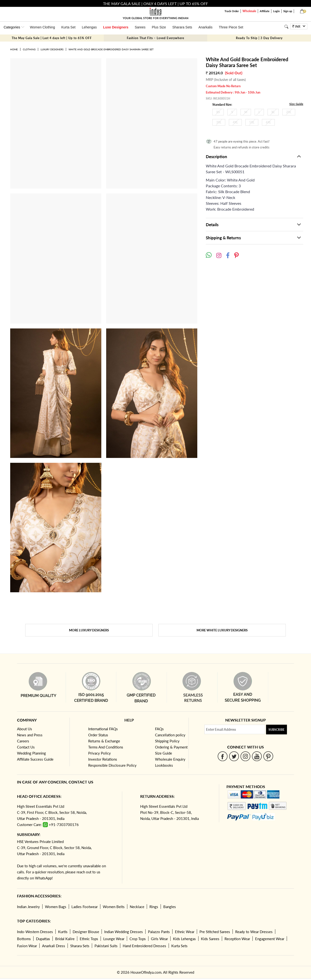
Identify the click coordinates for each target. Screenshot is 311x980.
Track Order (232, 11)
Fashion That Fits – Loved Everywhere (155, 38)
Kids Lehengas (184, 939)
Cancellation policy (170, 735)
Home (14, 49)
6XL (268, 122)
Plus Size (159, 27)
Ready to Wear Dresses (254, 932)
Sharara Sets (182, 27)
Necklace (137, 907)
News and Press (30, 735)
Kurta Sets (179, 946)
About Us (25, 729)
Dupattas (43, 939)
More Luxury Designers (89, 630)
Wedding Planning (31, 753)
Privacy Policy (99, 753)
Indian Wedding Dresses (124, 932)
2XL (289, 112)
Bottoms (24, 939)
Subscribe (276, 730)
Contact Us (26, 747)
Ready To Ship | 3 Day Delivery (259, 38)
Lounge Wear (114, 939)
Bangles (170, 907)
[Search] (286, 27)
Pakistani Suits (106, 946)
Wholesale (249, 11)
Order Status (98, 735)
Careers (23, 741)
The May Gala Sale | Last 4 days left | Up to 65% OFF (52, 38)
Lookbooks (164, 765)
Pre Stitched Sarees (215, 932)
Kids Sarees (210, 939)
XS (218, 112)
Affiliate (265, 11)
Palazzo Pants (159, 932)
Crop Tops (138, 939)
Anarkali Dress (54, 946)
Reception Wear (237, 939)
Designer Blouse (86, 932)
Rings (154, 907)
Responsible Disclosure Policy (112, 765)
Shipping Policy (167, 741)
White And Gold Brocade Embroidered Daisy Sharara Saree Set (111, 49)
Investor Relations (103, 759)
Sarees (140, 27)
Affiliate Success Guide (35, 759)
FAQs (159, 729)
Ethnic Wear (185, 932)
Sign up (288, 11)
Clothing (29, 49)
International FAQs (103, 729)
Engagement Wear (270, 939)
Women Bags (56, 907)
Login (276, 11)
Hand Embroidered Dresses (144, 946)
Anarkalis (206, 27)
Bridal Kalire (65, 939)
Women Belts (114, 907)
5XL (252, 122)
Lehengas (89, 27)
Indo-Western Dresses (35, 932)
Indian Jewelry (28, 907)
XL (273, 112)
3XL (219, 122)
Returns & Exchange (104, 741)
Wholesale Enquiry (170, 759)
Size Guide (296, 104)
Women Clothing (42, 27)
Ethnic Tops (89, 939)
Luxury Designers (52, 49)
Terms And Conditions (106, 747)
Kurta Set (68, 27)
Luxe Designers (116, 27)
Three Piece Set (231, 27)
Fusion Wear (27, 946)
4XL (235, 122)
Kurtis (63, 932)
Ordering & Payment (171, 747)
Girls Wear (159, 939)
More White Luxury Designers (222, 630)
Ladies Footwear (85, 907)
